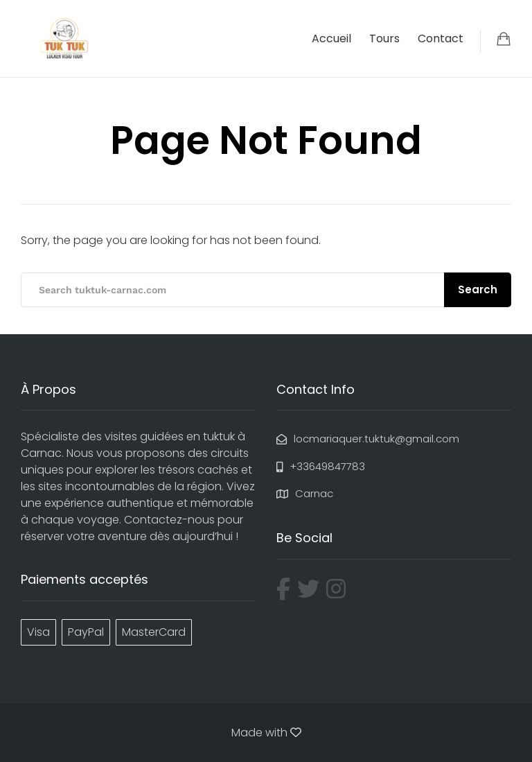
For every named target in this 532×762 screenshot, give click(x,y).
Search (478, 289)
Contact (441, 38)
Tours (384, 38)
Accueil (331, 38)
